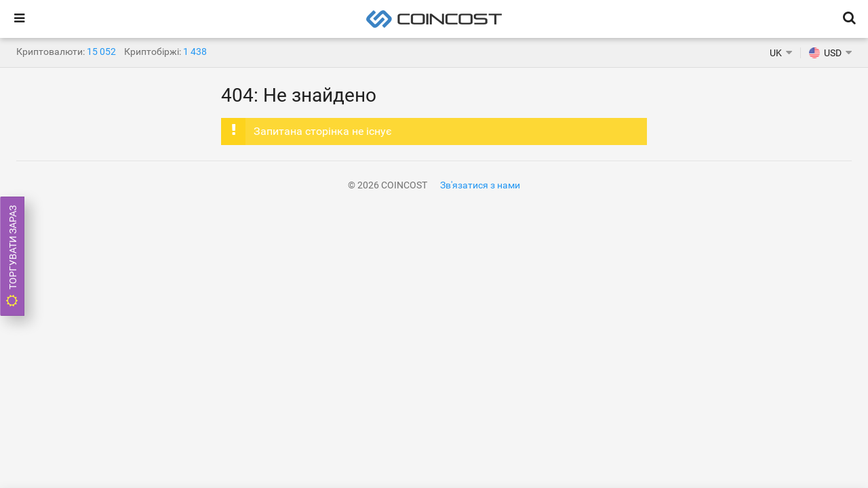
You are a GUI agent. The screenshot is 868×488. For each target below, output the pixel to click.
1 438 (195, 52)
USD (825, 53)
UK (776, 53)
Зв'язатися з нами (480, 185)
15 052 (101, 52)
